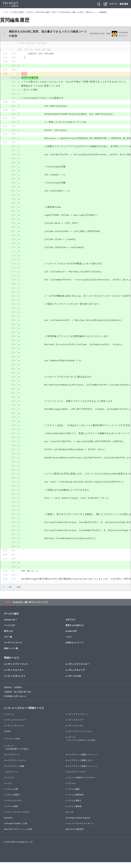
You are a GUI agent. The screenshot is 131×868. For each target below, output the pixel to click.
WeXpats (8, 824)
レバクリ (8, 789)
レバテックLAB (73, 682)
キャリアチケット (12, 760)
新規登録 (124, 4)
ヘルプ (68, 643)
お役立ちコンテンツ (74, 648)
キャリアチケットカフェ (15, 766)
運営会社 (8, 693)
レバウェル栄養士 (74, 806)
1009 (19, 593)
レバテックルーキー (14, 676)
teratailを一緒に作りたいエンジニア (31, 608)
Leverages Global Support (78, 824)
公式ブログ (71, 626)
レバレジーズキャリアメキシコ (79, 829)
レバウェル (71, 789)
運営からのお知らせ (74, 631)
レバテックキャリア (75, 676)
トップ (5, 12)
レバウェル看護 (72, 795)
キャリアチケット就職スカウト (79, 766)
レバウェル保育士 (12, 801)
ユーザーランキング (13, 648)
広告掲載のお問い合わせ (15, 702)
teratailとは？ (11, 626)
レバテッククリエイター (77, 670)
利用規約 (18, 693)
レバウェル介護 (11, 795)
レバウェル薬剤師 (74, 812)
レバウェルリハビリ (13, 806)
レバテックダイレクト (15, 682)
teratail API (71, 637)
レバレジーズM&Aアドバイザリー (81, 784)
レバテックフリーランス (16, 670)
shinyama (123, 32)
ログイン (114, 4)
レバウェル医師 (11, 812)
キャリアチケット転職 (14, 772)
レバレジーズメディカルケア (17, 818)
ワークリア (9, 784)
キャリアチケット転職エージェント (81, 772)
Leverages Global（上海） (16, 829)
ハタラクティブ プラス (76, 778)
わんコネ (70, 818)
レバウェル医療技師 (74, 801)
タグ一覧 (8, 643)
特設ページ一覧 (11, 654)
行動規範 (8, 698)
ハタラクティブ (11, 778)
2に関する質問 (18, 12)
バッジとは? (10, 631)
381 (10, 593)
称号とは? (9, 637)
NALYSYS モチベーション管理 (18, 835)
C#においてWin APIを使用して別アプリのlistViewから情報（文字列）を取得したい (62, 12)
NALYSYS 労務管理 (74, 835)
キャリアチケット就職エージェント (81, 760)
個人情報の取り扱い (23, 698)
